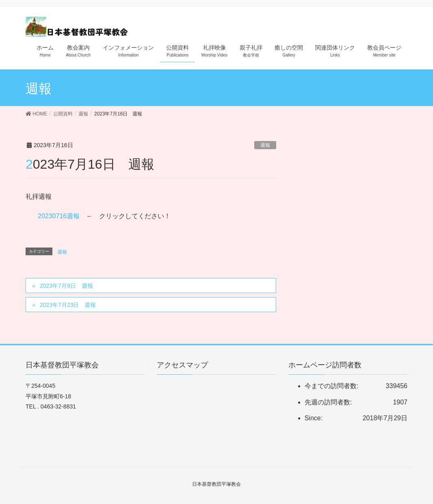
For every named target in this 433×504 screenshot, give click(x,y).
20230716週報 (59, 216)
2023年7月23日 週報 (68, 305)
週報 (265, 145)
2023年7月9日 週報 (66, 286)
